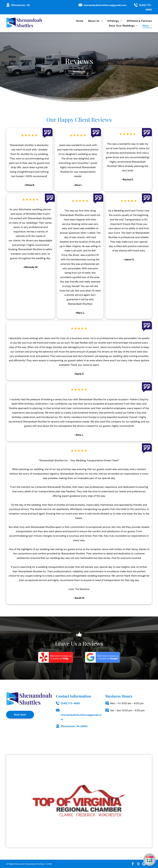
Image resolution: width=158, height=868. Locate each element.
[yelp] (138, 864)
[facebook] (133, 864)
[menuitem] (77, 21)
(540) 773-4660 (70, 703)
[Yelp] (56, 657)
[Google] (102, 657)
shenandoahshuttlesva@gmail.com (105, 5)
